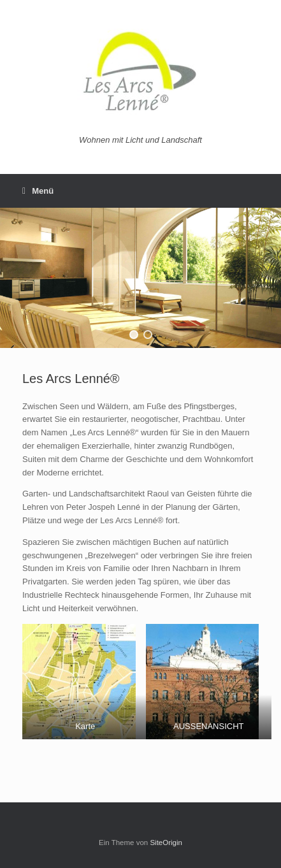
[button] (134, 335)
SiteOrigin (166, 843)
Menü (38, 191)
